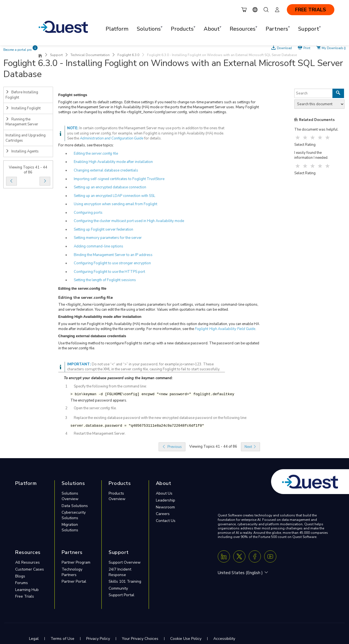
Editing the (83, 154)
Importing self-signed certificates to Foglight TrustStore (119, 179)
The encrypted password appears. (99, 400)
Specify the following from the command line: (110, 386)
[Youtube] (270, 556)
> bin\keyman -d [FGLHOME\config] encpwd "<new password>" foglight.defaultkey (152, 394)
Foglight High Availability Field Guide (225, 329)
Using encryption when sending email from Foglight (116, 204)
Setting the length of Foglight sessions (105, 280)
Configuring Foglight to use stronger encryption (112, 263)
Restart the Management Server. (100, 434)
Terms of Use (62, 639)
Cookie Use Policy (186, 639)
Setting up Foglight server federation (103, 229)
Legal (34, 639)
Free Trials (25, 596)
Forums (22, 583)
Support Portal (121, 595)
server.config (102, 154)
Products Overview (117, 496)
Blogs (20, 576)
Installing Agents (22, 151)
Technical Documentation (90, 55)
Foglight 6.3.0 (128, 55)
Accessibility (224, 639)
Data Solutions (75, 506)
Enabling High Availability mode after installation (113, 162)
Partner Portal (74, 581)
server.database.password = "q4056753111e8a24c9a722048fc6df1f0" (137, 426)
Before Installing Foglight (22, 95)
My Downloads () (334, 48)
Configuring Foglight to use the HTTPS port (109, 272)
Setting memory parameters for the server (108, 238)
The (62, 305)
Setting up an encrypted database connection (110, 187)
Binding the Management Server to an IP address (113, 255)
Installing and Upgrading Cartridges (26, 138)
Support (56, 55)
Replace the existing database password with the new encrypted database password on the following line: (160, 418)
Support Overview (125, 562)
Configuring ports (88, 213)
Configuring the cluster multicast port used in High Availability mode (129, 221)
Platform (117, 29)
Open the (82, 408)
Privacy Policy (98, 639)
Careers (163, 514)
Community (118, 588)
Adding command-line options (99, 246)
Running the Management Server (22, 122)
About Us (164, 493)
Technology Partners (72, 572)
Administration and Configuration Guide (112, 138)
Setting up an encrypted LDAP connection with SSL (115, 196)
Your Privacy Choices (140, 639)
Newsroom (165, 507)
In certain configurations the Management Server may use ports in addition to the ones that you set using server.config (146, 131)
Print (307, 48)
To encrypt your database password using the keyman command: (118, 378)
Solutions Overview (70, 496)
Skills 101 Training (125, 581)
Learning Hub (27, 590)
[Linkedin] (224, 556)
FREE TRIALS (311, 10)
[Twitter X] (239, 556)
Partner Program (76, 562)
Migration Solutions (70, 527)
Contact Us (166, 521)
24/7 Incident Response (120, 572)
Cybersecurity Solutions (74, 515)
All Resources (27, 562)
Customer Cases (30, 569)
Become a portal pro (18, 50)
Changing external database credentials (106, 170)
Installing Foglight (23, 108)
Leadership (166, 500)
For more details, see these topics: (86, 145)
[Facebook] (255, 556)
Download (284, 48)
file (115, 154)
